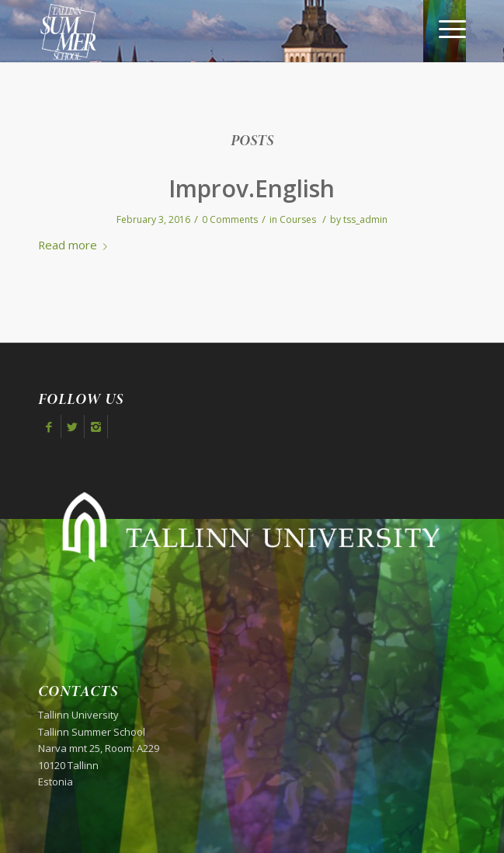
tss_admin (365, 219)
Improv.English (252, 188)
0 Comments (230, 219)
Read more (76, 245)
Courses (298, 219)
